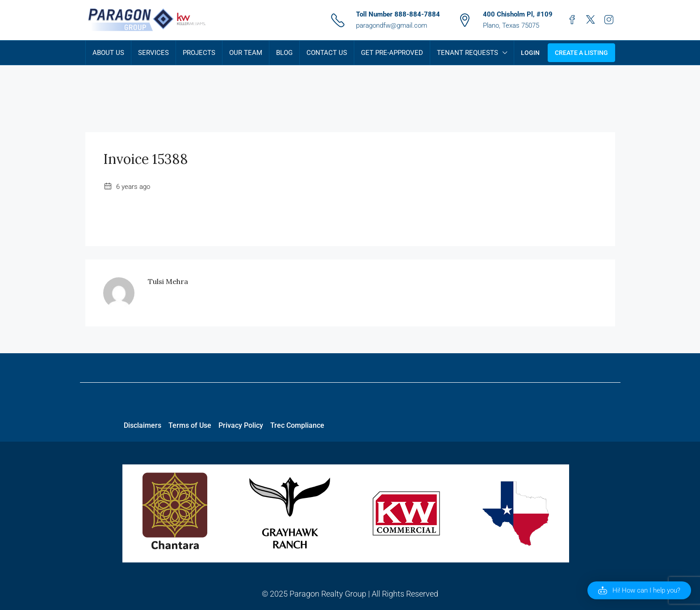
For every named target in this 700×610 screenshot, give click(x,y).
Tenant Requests (467, 53)
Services (153, 53)
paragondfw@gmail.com (392, 25)
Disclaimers (143, 425)
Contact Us (327, 53)
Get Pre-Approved (392, 53)
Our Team (246, 53)
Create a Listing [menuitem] (581, 53)
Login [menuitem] (530, 53)
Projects (199, 53)
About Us (108, 53)
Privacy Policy (241, 425)
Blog (284, 53)
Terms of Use (190, 425)
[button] (639, 590)
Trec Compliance (297, 425)
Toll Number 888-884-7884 (398, 14)
